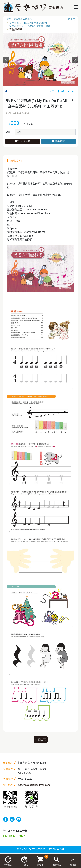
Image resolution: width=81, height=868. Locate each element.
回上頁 (71, 19)
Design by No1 (56, 849)
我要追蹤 (58, 141)
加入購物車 (23, 141)
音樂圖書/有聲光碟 (23, 19)
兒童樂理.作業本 (35, 26)
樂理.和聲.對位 (17, 26)
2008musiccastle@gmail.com (34, 785)
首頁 (8, 19)
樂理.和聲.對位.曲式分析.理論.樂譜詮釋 (28, 23)
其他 (48, 26)
